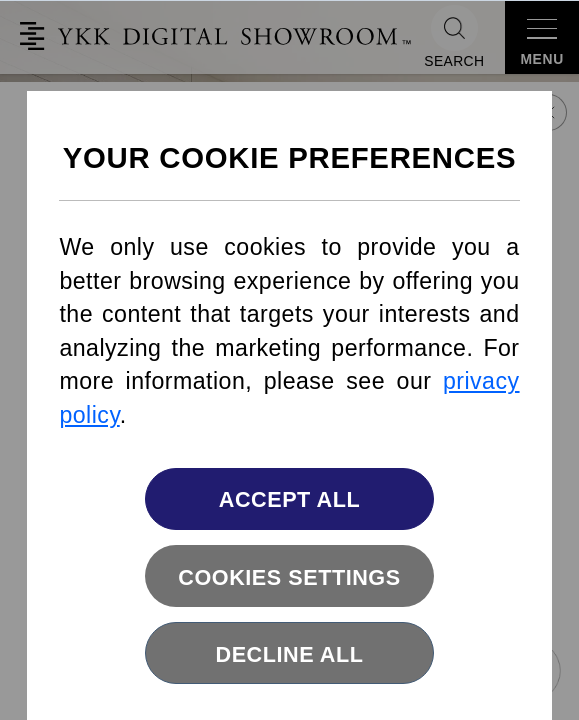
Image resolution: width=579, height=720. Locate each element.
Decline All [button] (289, 654)
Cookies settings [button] (289, 577)
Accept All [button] (289, 499)
